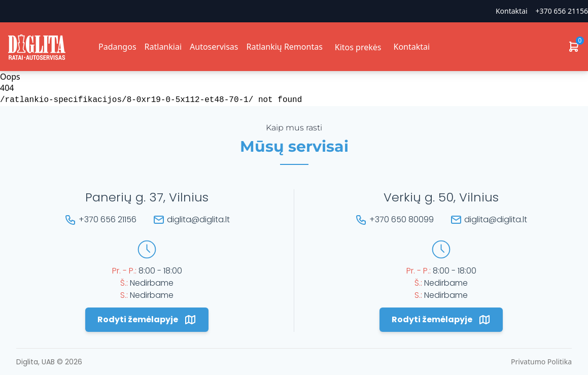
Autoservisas (214, 47)
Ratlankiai (163, 47)
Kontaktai (512, 11)
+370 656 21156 (562, 11)
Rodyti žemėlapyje (147, 320)
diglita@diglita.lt (198, 219)
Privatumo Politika (541, 362)
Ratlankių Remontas (284, 47)
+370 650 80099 (402, 219)
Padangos (117, 47)
